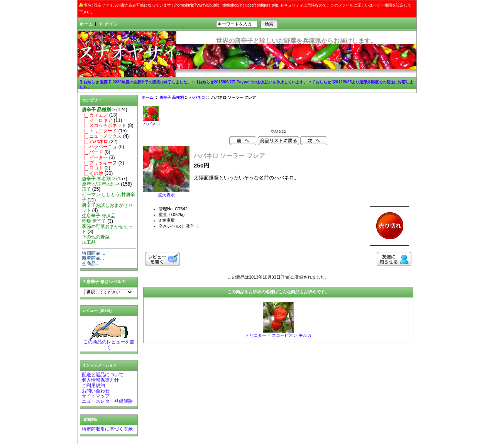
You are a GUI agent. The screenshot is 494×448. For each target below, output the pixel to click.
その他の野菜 (96, 237)
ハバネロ (197, 97)
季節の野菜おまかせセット (107, 229)
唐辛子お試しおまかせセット (107, 208)
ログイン (109, 24)
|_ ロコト (93, 168)
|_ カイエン (95, 115)
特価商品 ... (94, 253)
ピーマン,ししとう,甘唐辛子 (109, 197)
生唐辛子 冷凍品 (99, 216)
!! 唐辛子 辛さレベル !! (104, 282)
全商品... (91, 264)
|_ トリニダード (100, 131)
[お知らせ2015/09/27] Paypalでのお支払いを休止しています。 (252, 82)
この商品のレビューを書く (109, 343)
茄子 (86, 189)
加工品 (89, 242)
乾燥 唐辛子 (94, 221)
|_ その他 (93, 173)
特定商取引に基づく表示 (107, 429)
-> (98, 110)
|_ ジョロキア (97, 120)
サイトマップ (96, 396)
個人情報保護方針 (100, 380)
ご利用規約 (93, 385)
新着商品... (93, 258)
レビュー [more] (97, 310)
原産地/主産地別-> (101, 184)
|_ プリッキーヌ (100, 163)
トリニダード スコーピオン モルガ (278, 335)
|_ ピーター (95, 157)
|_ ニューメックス (102, 136)
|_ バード (93, 152)
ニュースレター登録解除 (107, 401)
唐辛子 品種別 (172, 97)
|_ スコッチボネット (104, 125)
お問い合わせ (96, 391)
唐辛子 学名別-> (98, 179)
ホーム (86, 24)
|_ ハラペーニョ (100, 147)
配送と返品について (103, 375)
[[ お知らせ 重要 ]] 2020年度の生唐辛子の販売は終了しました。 (135, 82)
